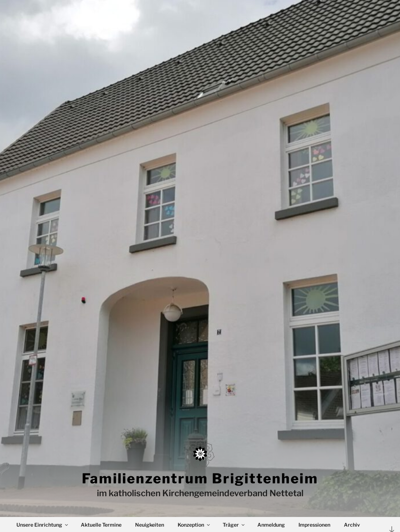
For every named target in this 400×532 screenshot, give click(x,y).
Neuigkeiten (150, 525)
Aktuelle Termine (101, 525)
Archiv (352, 525)
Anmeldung (271, 525)
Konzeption (194, 525)
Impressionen (314, 525)
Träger (234, 525)
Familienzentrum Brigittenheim (200, 478)
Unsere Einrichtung (43, 525)
